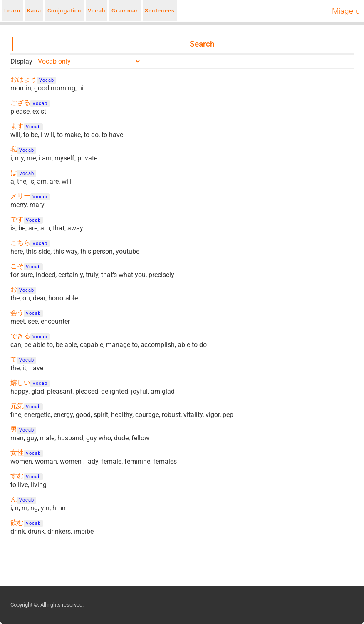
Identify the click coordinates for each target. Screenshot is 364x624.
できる (20, 336)
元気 (17, 406)
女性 (17, 453)
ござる (20, 103)
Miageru (346, 11)
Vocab (97, 11)
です (17, 219)
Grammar (125, 11)
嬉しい (20, 383)
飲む (17, 523)
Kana (34, 11)
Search (202, 44)
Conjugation (64, 11)
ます (17, 126)
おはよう (24, 79)
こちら (20, 243)
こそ (17, 266)
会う (17, 313)
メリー (20, 196)
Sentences (160, 11)
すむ (17, 476)
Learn (12, 11)
